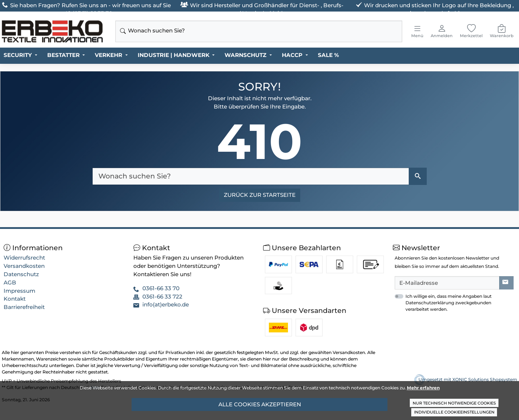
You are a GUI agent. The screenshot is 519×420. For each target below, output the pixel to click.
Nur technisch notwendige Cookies (454, 403)
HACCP (292, 55)
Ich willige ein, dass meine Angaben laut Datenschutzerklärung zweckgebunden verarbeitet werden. (449, 303)
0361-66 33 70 (161, 288)
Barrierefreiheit (24, 307)
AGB (10, 282)
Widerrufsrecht (24, 258)
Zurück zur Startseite (260, 195)
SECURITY (18, 55)
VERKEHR (108, 55)
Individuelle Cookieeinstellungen (454, 412)
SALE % (328, 55)
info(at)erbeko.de (166, 304)
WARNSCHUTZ (245, 55)
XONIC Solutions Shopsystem (485, 379)
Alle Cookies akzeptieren (260, 404)
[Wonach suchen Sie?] (251, 176)
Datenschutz (21, 274)
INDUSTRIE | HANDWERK (174, 55)
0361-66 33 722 (162, 297)
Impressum (19, 291)
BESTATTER (63, 55)
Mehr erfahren (423, 388)
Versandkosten (24, 266)
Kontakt (15, 299)
